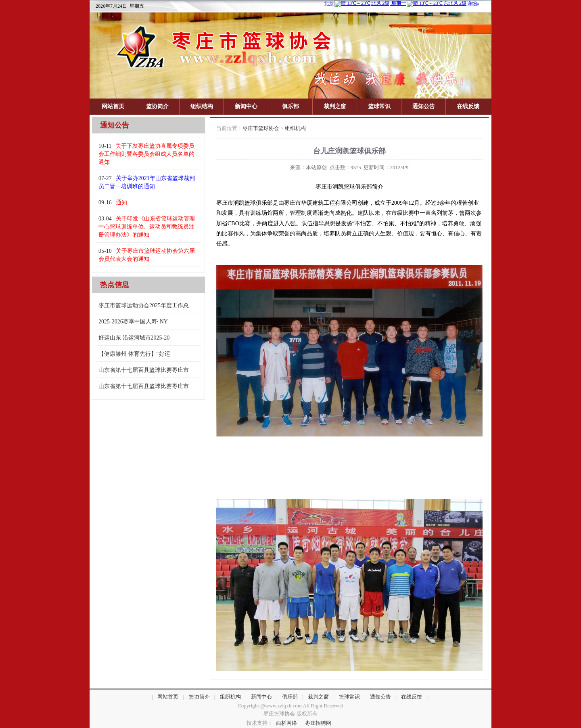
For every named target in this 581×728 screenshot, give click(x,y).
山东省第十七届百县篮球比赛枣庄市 (144, 370)
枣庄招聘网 (318, 723)
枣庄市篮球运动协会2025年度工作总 (144, 305)
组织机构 (295, 128)
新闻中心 (246, 106)
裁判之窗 (335, 106)
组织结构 (202, 106)
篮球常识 (379, 106)
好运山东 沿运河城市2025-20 (134, 338)
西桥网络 (286, 723)
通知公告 (424, 106)
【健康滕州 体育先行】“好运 (134, 354)
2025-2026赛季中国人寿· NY (133, 322)
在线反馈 (468, 106)
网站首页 (113, 106)
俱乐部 (290, 106)
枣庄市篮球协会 (261, 128)
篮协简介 (157, 106)
